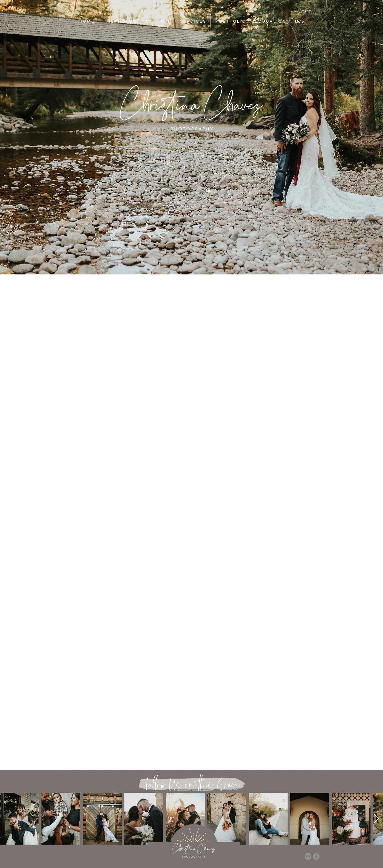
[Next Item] (376, 819)
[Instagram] (308, 856)
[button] (309, 12)
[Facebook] (316, 856)
